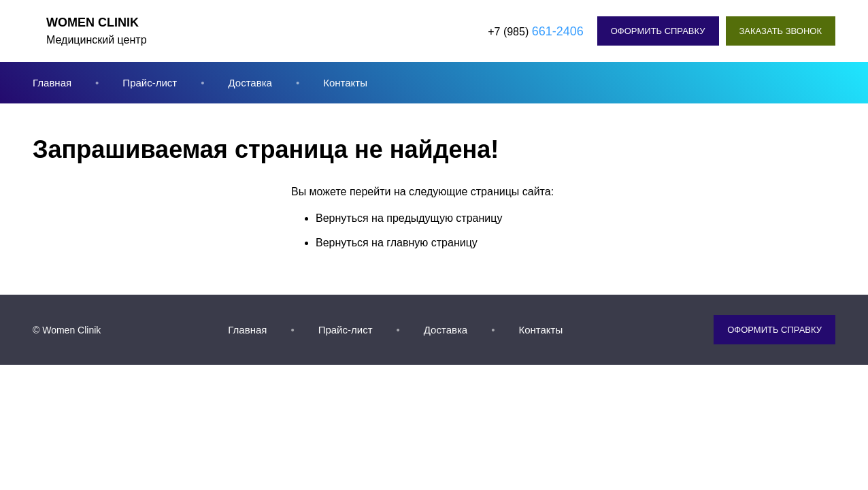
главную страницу (432, 243)
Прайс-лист (150, 83)
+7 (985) (536, 31)
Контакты (345, 83)
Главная (52, 83)
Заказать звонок (781, 31)
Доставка (250, 83)
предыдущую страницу (444, 218)
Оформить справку (658, 31)
